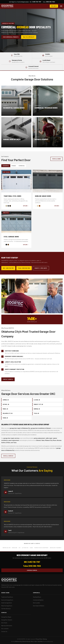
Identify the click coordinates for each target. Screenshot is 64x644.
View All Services (8, 456)
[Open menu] (61, 6)
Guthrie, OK (6, 404)
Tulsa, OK (36, 413)
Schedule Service (32, 570)
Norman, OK (37, 409)
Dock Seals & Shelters (39, 606)
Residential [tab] (6, 166)
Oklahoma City (18, 641)
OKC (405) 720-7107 (8, 268)
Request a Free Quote (41, 268)
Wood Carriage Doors (7, 606)
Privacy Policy (39, 639)
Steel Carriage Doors (7, 603)
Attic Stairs (4, 623)
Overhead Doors (37, 597)
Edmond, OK (6, 400)
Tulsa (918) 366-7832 (24, 268)
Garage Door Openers (7, 620)
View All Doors (57, 159)
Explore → (26, 206)
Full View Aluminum (6, 609)
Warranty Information (7, 626)
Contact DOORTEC (8, 379)
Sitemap (45, 639)
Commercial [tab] (22, 166)
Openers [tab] (14, 166)
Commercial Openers (38, 600)
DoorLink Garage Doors (7, 600)
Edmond (24, 641)
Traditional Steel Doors (7, 597)
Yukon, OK (5, 418)
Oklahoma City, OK (8, 413)
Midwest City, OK (38, 404)
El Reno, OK (37, 400)
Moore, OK (5, 409)
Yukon (36, 641)
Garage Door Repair (6, 617)
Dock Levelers (36, 603)
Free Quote (54, 6)
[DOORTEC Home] (7, 6)
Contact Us (4, 631)
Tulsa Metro (40, 641)
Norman (28, 641)
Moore (32, 641)
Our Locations (5, 629)
